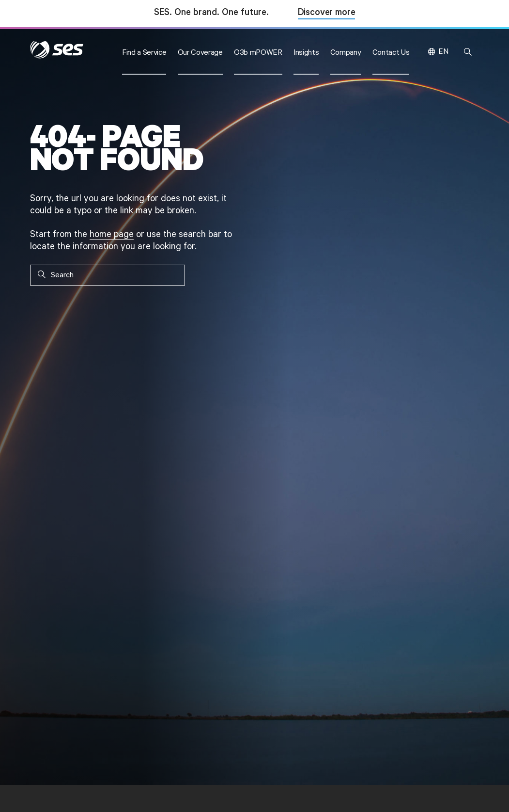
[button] (144, 52)
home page (112, 234)
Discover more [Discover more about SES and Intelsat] (327, 13)
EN (443, 52)
